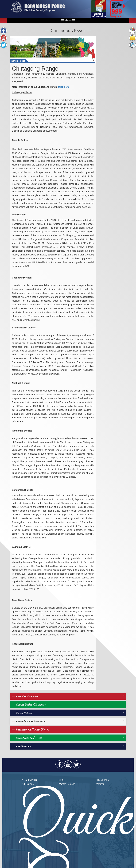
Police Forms (102, 780)
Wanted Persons (67, 784)
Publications (28, 784)
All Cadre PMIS (29, 780)
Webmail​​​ (100, 784)
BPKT (61, 780)
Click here (64, 87)
